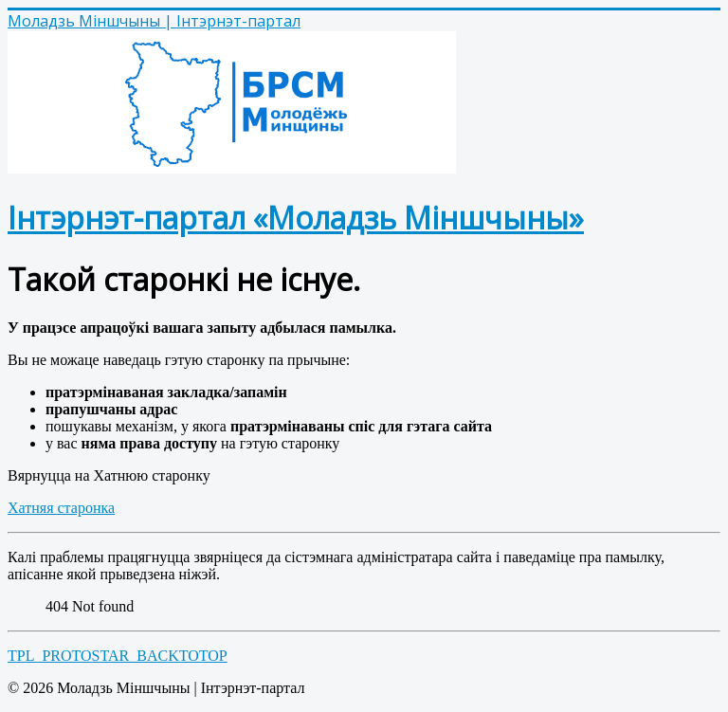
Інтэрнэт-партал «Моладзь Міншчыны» (296, 218)
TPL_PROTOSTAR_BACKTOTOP (118, 656)
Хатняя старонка (61, 508)
